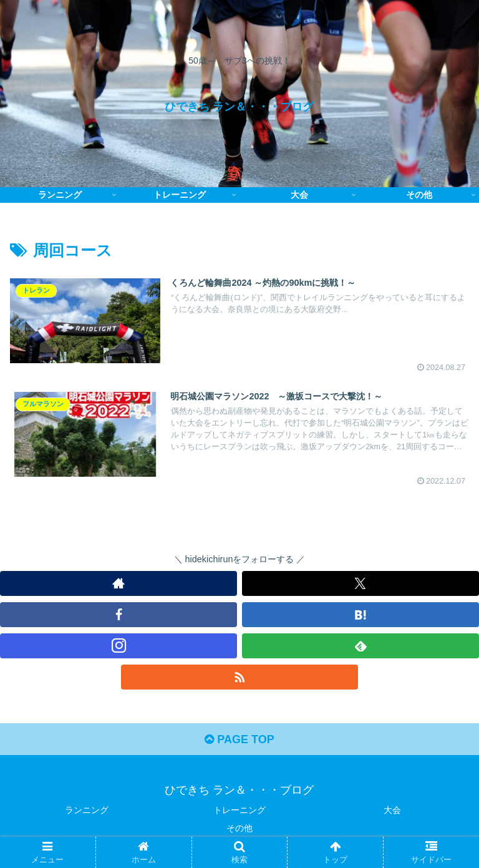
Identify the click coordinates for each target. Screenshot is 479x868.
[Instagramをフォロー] (119, 646)
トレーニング (239, 810)
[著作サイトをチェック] (119, 583)
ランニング (87, 810)
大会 (392, 810)
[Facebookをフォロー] (119, 615)
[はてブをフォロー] (360, 615)
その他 (239, 828)
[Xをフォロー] (360, 583)
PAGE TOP (239, 739)
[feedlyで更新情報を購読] (360, 646)
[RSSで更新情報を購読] (239, 677)
